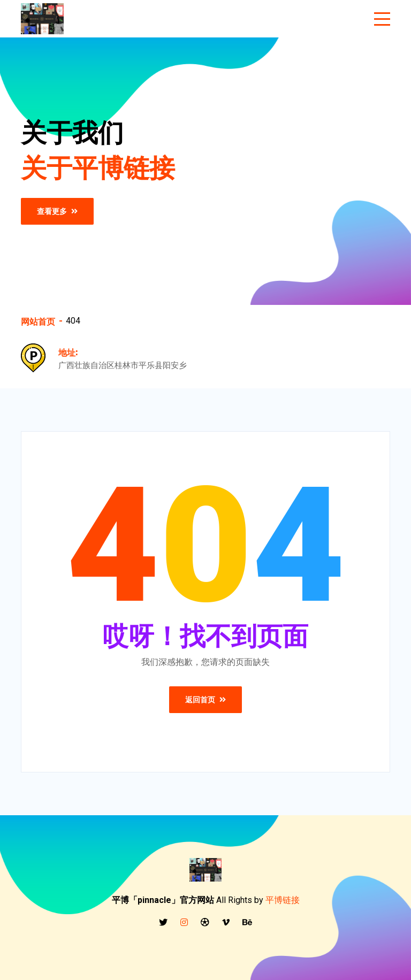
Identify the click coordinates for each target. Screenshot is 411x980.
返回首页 (205, 700)
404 (73, 321)
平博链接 (283, 900)
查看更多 (57, 211)
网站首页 (38, 321)
